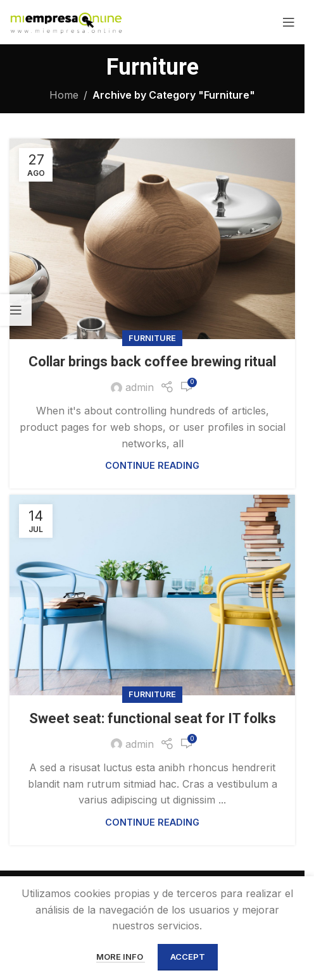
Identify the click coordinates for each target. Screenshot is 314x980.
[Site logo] (66, 21)
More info (121, 957)
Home (64, 95)
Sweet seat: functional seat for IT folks (153, 718)
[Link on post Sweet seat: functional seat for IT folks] (152, 595)
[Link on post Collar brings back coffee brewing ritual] (152, 239)
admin (140, 387)
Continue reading (152, 465)
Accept (188, 957)
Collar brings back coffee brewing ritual (152, 362)
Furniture (152, 338)
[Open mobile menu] (289, 22)
